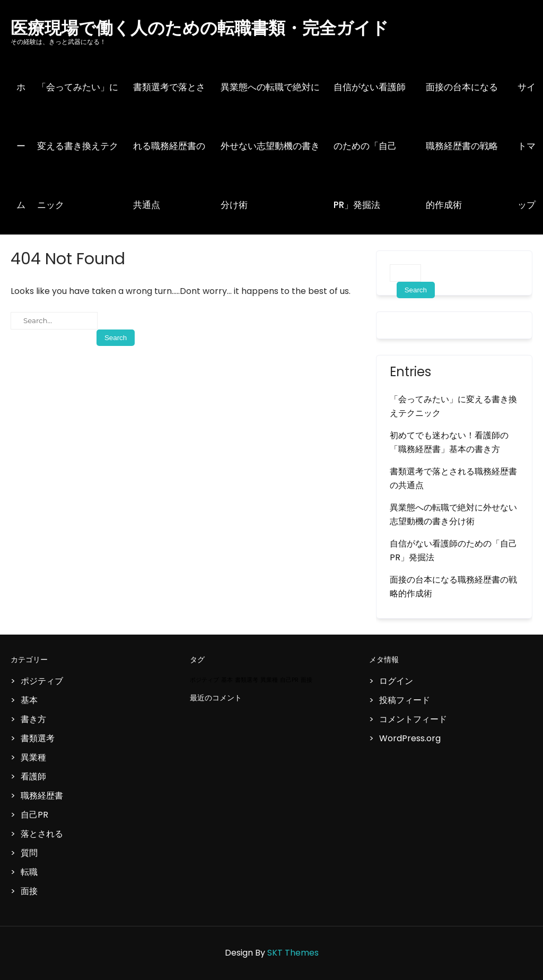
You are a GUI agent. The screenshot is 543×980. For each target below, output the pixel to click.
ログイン (396, 681)
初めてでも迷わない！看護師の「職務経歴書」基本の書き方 (449, 442)
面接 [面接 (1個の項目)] (306, 680)
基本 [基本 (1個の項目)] (227, 680)
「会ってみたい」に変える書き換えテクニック (78, 146)
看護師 (33, 777)
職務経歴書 (42, 796)
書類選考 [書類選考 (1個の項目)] (247, 680)
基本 (29, 700)
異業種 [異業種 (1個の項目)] (269, 680)
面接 (29, 891)
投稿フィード (405, 700)
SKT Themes (293, 953)
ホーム (21, 146)
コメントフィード (413, 719)
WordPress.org (410, 738)
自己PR (34, 815)
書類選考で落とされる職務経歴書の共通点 (169, 146)
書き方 (33, 719)
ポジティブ (42, 681)
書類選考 (38, 738)
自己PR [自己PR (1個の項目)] (289, 680)
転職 (29, 872)
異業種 (33, 757)
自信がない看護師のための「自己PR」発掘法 (370, 146)
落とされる (42, 834)
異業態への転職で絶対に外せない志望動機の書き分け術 (270, 146)
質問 (29, 853)
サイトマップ (527, 146)
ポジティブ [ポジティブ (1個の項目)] (204, 680)
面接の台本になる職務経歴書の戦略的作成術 (462, 146)
